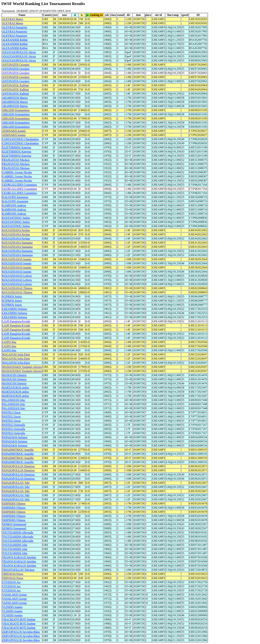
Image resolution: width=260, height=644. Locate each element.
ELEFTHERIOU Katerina (17, 147)
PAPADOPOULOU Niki (16, 483)
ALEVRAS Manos (13, 19)
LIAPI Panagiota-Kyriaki (16, 321)
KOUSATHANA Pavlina (16, 230)
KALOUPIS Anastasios (15, 197)
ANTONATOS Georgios (16, 65)
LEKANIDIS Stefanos (15, 309)
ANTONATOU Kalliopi (16, 85)
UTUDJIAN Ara (11, 582)
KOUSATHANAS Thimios (17, 288)
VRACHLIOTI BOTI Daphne (19, 619)
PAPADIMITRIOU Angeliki (18, 450)
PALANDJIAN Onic (14, 400)
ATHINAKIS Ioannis (14, 131)
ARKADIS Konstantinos (16, 110)
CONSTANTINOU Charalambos (20, 139)
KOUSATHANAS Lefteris (17, 276)
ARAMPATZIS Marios (15, 98)
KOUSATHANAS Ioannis (17, 259)
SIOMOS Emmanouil (14, 524)
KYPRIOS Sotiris (12, 296)
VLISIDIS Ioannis (12, 607)
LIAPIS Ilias (9, 342)
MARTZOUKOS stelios (16, 388)
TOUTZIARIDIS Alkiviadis (18, 532)
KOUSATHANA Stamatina (17, 243)
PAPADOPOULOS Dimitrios (19, 466)
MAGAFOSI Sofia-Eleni (16, 354)
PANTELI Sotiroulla (14, 425)
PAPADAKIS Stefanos (15, 437)
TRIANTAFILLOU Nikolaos (18, 570)
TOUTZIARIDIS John (15, 545)
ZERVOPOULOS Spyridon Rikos (21, 632)
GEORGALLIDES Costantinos (20, 185)
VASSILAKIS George (14, 595)
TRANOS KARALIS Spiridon (19, 557)
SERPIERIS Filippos (14, 503)
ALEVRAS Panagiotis (15, 27)
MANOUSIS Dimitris (14, 375)
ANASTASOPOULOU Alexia (19, 52)
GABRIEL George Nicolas (17, 172)
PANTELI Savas (11, 412)
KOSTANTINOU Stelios (16, 218)
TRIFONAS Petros (13, 574)
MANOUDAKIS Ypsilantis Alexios (22, 367)
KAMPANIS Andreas (14, 205)
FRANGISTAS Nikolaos (16, 160)
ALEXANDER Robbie (15, 40)
